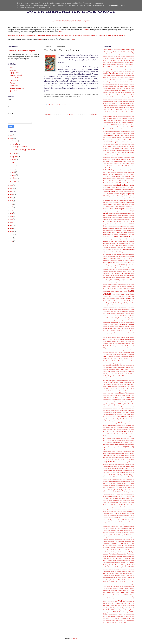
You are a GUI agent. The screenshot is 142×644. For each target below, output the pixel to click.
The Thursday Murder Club (125, 576)
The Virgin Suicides (121, 578)
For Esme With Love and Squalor (117, 200)
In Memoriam (124, 254)
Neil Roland (117, 357)
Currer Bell (120, 155)
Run (124, 419)
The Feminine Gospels (126, 494)
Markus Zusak (107, 331)
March (14, 175)
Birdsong (126, 116)
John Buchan (120, 276)
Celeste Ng (109, 133)
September (15, 157)
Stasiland (107, 445)
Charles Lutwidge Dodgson (127, 136)
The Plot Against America (114, 546)
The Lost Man (124, 522)
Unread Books (14, 78)
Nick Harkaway (113, 361)
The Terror (122, 571)
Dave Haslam (110, 164)
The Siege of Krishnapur (119, 563)
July (13, 163)
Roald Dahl (123, 415)
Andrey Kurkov (117, 91)
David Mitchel (122, 166)
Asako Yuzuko (130, 106)
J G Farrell (117, 258)
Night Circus (115, 363)
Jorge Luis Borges (122, 284)
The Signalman (130, 563)
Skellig (133, 438)
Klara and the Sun (110, 299)
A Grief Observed (124, 52)
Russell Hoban (110, 421)
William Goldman (113, 614)
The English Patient (129, 492)
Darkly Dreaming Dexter (115, 162)
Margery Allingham (108, 327)
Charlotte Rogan (116, 140)
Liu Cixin (110, 309)
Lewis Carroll (131, 305)
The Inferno (129, 511)
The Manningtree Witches (112, 528)
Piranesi (132, 395)
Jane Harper (111, 267)
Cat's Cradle (117, 131)
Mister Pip (127, 344)
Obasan (117, 372)
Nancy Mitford (126, 352)
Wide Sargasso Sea (108, 612)
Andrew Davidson (112, 88)
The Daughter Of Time (120, 483)
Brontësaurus (14, 86)
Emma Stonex (115, 187)
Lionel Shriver (115, 307)
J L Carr (123, 258)
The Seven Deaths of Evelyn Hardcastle (117, 560)
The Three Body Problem (113, 573)
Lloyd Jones (117, 309)
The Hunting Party (111, 511)
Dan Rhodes (111, 157)
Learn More (114, 5)
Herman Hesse (118, 235)
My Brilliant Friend (116, 350)
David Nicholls (107, 168)
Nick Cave (106, 361)
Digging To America (125, 174)
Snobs (120, 440)
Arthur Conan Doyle (120, 103)
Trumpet (132, 593)
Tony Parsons (114, 591)
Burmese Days (125, 123)
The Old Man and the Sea (128, 539)
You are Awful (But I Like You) (124, 621)
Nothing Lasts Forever (109, 372)
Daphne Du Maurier (122, 159)
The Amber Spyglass (117, 466)
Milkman (114, 342)
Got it (123, 5)
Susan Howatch (125, 453)
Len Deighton (106, 305)
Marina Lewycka (130, 327)
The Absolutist (110, 464)
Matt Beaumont (107, 335)
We (131, 603)
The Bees (124, 468)
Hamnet (125, 228)
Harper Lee (111, 233)
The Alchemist (107, 466)
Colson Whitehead (123, 153)
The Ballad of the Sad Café (115, 468)
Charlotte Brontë (116, 138)
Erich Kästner (119, 192)
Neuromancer (124, 357)
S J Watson (131, 421)
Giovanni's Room (130, 215)
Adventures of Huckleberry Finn (125, 71)
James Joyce (114, 265)
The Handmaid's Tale (117, 505)
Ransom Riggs (131, 406)
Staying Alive (122, 445)
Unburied (128, 595)
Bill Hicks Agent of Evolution (115, 116)
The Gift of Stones (107, 498)
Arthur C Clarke (111, 103)
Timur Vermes (106, 586)
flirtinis (87, 30)
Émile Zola (106, 185)
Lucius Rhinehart (107, 318)
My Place (110, 352)
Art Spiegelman (124, 101)
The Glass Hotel (123, 503)
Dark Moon (106, 162)
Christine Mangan (107, 146)
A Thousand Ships (128, 65)
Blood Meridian (113, 118)
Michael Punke (112, 339)
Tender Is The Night (129, 460)
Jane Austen (122, 265)
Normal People (110, 367)
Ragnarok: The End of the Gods (111, 406)
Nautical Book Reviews (17, 88)
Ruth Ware (125, 421)
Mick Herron (120, 339)
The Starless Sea (112, 567)
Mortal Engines (114, 346)
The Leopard (112, 518)
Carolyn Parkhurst (119, 129)
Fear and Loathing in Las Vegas (121, 196)
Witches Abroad (107, 616)
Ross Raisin (114, 419)
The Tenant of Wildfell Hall (127, 569)
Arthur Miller (129, 103)
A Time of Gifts (119, 67)
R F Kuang (121, 404)
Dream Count (106, 181)
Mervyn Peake (107, 337)
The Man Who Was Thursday (118, 526)
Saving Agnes (106, 430)
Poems (104, 400)
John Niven (106, 280)
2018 (12, 201)
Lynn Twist (131, 318)
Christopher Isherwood (128, 146)
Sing (128, 438)
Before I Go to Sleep (125, 110)
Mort (108, 346)
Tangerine (120, 460)
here (40, 39)
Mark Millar (116, 329)
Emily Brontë (113, 185)
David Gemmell (126, 164)
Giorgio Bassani (121, 215)
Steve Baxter (112, 449)
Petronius (116, 393)
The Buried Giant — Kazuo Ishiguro (21, 51)
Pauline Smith (131, 389)
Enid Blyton (131, 190)
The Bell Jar (131, 468)
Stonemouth (108, 451)
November (15, 144)
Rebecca (127, 408)
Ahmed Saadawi (119, 73)
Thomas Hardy (120, 582)
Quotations (13, 91)
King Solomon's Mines (125, 296)
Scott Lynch (113, 430)
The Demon (126, 486)
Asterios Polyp (110, 108)
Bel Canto (119, 112)
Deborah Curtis (130, 170)
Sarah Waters (120, 427)
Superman (113, 453)
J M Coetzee (129, 258)
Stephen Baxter (107, 447)
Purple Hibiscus (130, 402)
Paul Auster (52, 105)
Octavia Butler (123, 372)
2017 (12, 204)
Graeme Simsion (115, 224)
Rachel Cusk (131, 404)
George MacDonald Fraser (121, 211)
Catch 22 (123, 131)
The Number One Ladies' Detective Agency (123, 537)
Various (105, 599)
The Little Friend (127, 520)
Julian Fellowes (131, 288)
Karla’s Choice (123, 291)
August (14, 160)
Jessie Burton (106, 273)
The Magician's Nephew (125, 524)
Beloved (130, 112)
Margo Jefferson (119, 327)
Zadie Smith (113, 623)
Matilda (132, 333)
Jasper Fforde (119, 267)
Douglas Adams (120, 177)
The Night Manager (129, 535)
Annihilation (106, 97)
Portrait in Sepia (121, 400)
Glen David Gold (130, 218)
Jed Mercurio (112, 269)
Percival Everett (114, 391)
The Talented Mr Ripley (112, 569)
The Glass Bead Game (113, 503)
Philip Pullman (125, 393)
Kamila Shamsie (115, 291)
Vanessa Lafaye (130, 597)
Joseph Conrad (131, 284)
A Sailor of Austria (128, 63)
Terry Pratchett (109, 462)
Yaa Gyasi (128, 618)
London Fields (106, 312)
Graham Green (124, 224)
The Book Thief (113, 475)
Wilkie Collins (117, 612)
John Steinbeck (114, 280)
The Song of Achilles (109, 565)
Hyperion (105, 243)
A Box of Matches (107, 50)
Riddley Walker (121, 412)
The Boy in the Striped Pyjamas (126, 475)
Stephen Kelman (117, 447)
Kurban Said (119, 299)
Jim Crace (119, 273)
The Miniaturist (117, 533)
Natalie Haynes (112, 354)
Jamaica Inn (112, 263)
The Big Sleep (106, 471)
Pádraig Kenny (128, 382)
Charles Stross (106, 138)
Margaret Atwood (127, 324)
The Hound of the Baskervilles (121, 507)
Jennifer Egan (112, 271)
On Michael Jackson (122, 376)
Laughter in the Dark (112, 303)
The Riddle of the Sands (123, 556)
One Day (125, 378)
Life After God (107, 307)
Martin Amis (115, 331)
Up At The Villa (113, 597)
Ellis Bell (118, 183)
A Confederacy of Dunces (111, 52)
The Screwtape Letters (122, 558)
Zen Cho (119, 623)
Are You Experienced (129, 99)
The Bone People (115, 473)
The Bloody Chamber (127, 471)
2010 (12, 225)
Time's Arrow (121, 584)
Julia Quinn (116, 288)
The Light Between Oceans (115, 520)
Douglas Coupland (130, 177)
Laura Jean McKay (123, 303)
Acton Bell (113, 71)
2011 (12, 222)
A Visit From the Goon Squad (120, 69)
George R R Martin (114, 213)
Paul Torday (116, 389)
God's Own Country (118, 220)
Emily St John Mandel (126, 185)
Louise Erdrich (107, 316)
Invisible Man (106, 256)
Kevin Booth (125, 294)
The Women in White (116, 580)
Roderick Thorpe (130, 417)
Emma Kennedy (107, 187)
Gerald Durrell (123, 213)
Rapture (105, 408)
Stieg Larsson (119, 449)
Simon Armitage (121, 438)
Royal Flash (120, 419)
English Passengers (123, 190)
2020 (12, 195)
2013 (12, 216)
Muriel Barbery (128, 348)
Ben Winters (113, 114)
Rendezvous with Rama (117, 410)
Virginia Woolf (114, 601)
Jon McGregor (120, 282)
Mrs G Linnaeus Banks (113, 348)
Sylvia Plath (112, 458)
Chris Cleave (114, 144)
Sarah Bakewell (106, 427)
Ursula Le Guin (122, 597)
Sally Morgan (114, 423)
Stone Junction (127, 449)
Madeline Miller (130, 320)
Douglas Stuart (107, 179)
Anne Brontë (117, 95)
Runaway (128, 419)
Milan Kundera (107, 342)
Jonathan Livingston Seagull (110, 284)
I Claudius (127, 243)
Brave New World (112, 121)
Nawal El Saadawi (121, 354)
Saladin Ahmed (107, 423)
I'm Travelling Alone (129, 248)
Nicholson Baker (130, 359)
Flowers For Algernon (122, 198)
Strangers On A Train (129, 451)
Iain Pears (120, 250)
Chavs (125, 140)
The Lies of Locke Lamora (124, 518)
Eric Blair (112, 191)
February (15, 178)
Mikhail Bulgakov (129, 339)
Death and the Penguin (109, 170)
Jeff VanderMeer (126, 269)
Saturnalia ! (132, 427)
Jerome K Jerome (122, 271)
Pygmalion (105, 404)
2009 (12, 229)
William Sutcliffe (130, 614)
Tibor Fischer (106, 584)
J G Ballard (111, 258)
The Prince (111, 548)
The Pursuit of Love (123, 552)
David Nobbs (114, 168)
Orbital (129, 378)
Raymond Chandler (112, 408)
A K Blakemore (111, 54)
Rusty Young (118, 421)
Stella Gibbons (130, 445)
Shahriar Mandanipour (112, 436)
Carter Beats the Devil (108, 131)
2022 (12, 188)
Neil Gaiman (108, 356)
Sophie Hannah (126, 440)
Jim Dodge (125, 273)
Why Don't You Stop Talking (126, 610)
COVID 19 (114, 155)
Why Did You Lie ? (113, 610)
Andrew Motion (130, 88)
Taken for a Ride (119, 458)
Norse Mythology (119, 367)
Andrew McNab (121, 88)
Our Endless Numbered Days (117, 380)
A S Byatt (120, 63)
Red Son (108, 410)
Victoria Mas (121, 599)
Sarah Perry (114, 427)
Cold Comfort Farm (118, 151)
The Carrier (116, 477)
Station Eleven (114, 445)
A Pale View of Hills (121, 58)
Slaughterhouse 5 (107, 440)
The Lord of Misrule (115, 522)
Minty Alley (120, 342)
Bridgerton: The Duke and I (114, 123)
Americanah (114, 84)
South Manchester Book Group (71, 11)
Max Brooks (131, 335)
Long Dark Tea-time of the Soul (119, 312)
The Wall (129, 578)
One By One (119, 378)
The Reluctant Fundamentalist (117, 554)
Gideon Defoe (106, 215)
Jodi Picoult (131, 273)
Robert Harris (120, 417)
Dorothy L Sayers (111, 177)
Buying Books (14, 73)
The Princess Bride (119, 548)
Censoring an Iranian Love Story (121, 133)
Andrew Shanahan (107, 91)
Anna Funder (110, 95)
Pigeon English (117, 395)
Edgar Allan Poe (120, 181)
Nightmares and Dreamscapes (127, 363)
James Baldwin (124, 263)
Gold (108, 222)
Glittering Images (107, 220)
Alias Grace (126, 78)
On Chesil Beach (130, 374)
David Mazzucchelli (112, 166)
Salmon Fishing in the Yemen (110, 425)
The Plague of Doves (123, 543)
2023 (12, 185)
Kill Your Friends (114, 296)
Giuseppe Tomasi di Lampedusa (111, 218)
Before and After (116, 110)
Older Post (94, 114)
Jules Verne (110, 288)
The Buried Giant (108, 477)
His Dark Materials (123, 237)
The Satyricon (111, 558)
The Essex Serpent (107, 494)
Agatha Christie (109, 73)
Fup (120, 207)
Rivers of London (116, 415)
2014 (12, 213)
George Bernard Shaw (108, 211)
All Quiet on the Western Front (115, 82)
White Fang (106, 608)
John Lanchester (121, 278)
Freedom (119, 205)
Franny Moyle (112, 205)
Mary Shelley (113, 333)
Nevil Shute (111, 359)
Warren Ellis (127, 603)
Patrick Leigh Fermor (116, 387)
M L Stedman (107, 320)
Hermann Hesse (127, 235)
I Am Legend (112, 243)
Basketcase (108, 110)
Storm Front (119, 451)
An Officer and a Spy (123, 84)
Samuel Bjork (131, 425)
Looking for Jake (111, 314)
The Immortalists (121, 511)
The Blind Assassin (115, 471)
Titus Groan (116, 586)
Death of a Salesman (121, 170)
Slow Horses (115, 440)
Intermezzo (131, 254)
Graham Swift (111, 226)
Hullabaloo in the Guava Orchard (112, 241)
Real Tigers (121, 408)
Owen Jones (128, 380)
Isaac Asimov (119, 256)
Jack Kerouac (111, 261)
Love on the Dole (130, 316)
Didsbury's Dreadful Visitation (111, 174)
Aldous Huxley (111, 76)
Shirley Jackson (123, 436)
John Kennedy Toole (109, 278)
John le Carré (130, 278)
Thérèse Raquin (107, 582)
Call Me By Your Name (120, 125)
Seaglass (128, 430)
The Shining (131, 560)
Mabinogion (121, 320)
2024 (12, 138)
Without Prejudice (116, 616)
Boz (129, 118)
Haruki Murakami (121, 232)
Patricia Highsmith (129, 385)
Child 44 (131, 140)
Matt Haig (114, 335)
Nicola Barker (131, 361)
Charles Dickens (113, 135)
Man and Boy (124, 322)
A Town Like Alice (129, 67)
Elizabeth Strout (111, 183)
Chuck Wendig (124, 148)
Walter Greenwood (118, 603)
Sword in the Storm (129, 455)
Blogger (75, 639)
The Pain (115, 541)
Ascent (104, 108)
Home (71, 114)
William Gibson (126, 612)
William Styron (121, 614)
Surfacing (118, 453)
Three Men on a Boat (129, 582)
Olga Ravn (109, 374)
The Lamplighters (111, 516)
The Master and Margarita (127, 528)
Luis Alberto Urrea (123, 318)
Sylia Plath (105, 458)
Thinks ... (113, 582)
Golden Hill (113, 222)
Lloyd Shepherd (126, 309)
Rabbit (126, 404)
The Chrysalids (116, 479)
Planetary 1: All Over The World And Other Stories (120, 397)
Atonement (131, 108)
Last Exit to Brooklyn (126, 301)
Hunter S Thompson (129, 241)
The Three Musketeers (126, 573)
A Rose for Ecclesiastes (111, 63)
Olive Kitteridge (116, 374)
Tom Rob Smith (130, 588)
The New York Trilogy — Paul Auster (23, 150)
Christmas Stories (117, 146)
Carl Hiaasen (119, 127)
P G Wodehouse (111, 382)
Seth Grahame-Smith (120, 434)
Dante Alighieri (111, 159)
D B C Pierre (128, 155)
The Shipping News (108, 563)
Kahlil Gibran (106, 291)
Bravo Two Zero (123, 121)
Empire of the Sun (125, 187)
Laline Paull (116, 301)
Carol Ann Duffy (108, 129)
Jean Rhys (126, 267)
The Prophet (114, 552)
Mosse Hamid (121, 346)
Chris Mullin (131, 144)
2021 (12, 191)
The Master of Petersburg (110, 531)
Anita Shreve (121, 93)
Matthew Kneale (121, 335)
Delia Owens (106, 172)
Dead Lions (131, 168)
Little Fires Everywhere (125, 307)
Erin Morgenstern (108, 194)
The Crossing (120, 481)
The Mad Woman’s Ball (112, 524)
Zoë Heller (124, 623)
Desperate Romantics (117, 172)
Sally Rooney (122, 423)
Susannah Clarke (111, 455)
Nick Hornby (122, 361)
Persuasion (128, 391)
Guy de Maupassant (120, 226)
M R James (114, 320)
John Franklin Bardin (129, 276)
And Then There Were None (122, 86)
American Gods (107, 84)
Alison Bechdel (127, 80)
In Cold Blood (116, 254)
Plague (104, 397)
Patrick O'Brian (126, 387)
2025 (12, 135)
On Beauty (123, 374)
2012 (12, 219)
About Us (13, 70)
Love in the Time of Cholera (118, 316)
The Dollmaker (120, 488)
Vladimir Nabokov (126, 601)
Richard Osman (112, 412)
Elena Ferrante (128, 181)
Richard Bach (126, 410)
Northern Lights (129, 367)
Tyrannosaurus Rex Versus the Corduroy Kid (114, 595)
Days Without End (123, 168)
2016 (12, 207)
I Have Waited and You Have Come (124, 245)
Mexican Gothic (116, 337)
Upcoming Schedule (16, 75)
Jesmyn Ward (131, 271)
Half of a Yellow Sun (116, 228)
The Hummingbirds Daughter (119, 509)
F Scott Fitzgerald (108, 196)
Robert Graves (111, 417)
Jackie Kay (125, 260)
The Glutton (131, 503)
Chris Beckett (106, 144)
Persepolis (122, 391)
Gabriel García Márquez (116, 209)
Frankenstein (122, 202)
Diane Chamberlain (129, 172)
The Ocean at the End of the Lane (112, 539)
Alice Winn (120, 80)
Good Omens (120, 222)
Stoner (114, 451)
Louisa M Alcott (130, 314)
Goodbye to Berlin (129, 222)
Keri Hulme (117, 294)
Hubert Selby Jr (129, 239)
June (13, 166)
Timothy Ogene (130, 584)
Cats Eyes (128, 131)
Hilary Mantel (111, 237)
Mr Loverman (129, 346)
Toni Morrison (106, 591)
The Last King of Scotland (123, 516)
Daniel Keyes (127, 157)
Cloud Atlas (109, 151)
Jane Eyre (129, 265)
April (14, 172)
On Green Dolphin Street (109, 376)
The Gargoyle (122, 496)
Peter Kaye (110, 393)
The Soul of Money (121, 565)
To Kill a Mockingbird (126, 586)
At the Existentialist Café (121, 108)
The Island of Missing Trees (121, 513)
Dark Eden (132, 159)
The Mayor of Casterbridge (124, 531)
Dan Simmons (119, 157)
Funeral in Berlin (114, 207)
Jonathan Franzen (130, 282)
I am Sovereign (120, 243)
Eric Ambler (106, 192)
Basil (104, 110)
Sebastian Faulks (123, 432)
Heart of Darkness (108, 235)
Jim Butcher (113, 273)
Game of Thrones (129, 209)
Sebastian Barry (112, 432)
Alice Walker (113, 80)
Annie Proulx (131, 95)
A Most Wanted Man (127, 56)
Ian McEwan (128, 250)
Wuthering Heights (119, 618)
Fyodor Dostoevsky (126, 207)
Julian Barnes (123, 288)
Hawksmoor (131, 233)
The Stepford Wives (123, 567)
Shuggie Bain (131, 436)
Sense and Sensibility (108, 434)
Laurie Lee (131, 303)
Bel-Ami (125, 112)
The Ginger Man (117, 498)
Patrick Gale (106, 387)
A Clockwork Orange (128, 50)
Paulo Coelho (106, 391)
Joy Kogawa (123, 286)
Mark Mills (123, 329)
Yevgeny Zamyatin (110, 621)
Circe (129, 148)
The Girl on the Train (127, 498)
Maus (127, 335)
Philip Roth (109, 395)
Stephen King (129, 447)
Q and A (111, 404)
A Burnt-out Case (117, 50)
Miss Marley (128, 342)
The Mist (124, 533)
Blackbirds (105, 118)
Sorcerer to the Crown (112, 443)
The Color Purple (112, 481)
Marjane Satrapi (107, 329)
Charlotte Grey (125, 138)
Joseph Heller (106, 286)
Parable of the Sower (111, 385)
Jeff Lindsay (119, 269)
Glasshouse (122, 218)
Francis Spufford (113, 202)
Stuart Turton (106, 453)
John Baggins (106, 276)
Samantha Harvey (123, 425)
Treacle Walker (116, 593)
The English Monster (118, 492)
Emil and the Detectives (128, 183)
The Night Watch (107, 537)
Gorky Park (106, 224)
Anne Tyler (124, 95)
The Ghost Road (130, 496)
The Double (128, 488)
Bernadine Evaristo (127, 114)
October (15, 154)
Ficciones (132, 196)
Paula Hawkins (123, 389)
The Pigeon (121, 541)
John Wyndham (107, 282)
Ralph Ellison (123, 406)
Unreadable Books (15, 80)
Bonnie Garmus (123, 118)
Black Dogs (131, 116)
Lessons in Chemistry (122, 305)
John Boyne (113, 276)
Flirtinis (12, 83)
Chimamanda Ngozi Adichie (114, 142)
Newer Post (48, 114)
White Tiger (113, 608)
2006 (12, 238)
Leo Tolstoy (113, 305)
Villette (108, 601)
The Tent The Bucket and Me (111, 571)
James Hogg (106, 265)
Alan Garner (127, 73)
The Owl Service (107, 541)
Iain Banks (106, 250)
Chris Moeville (123, 144)
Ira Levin (113, 256)
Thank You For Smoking (122, 462)
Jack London (118, 261)
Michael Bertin (125, 337)
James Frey (131, 263)
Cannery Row (111, 127)
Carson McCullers (130, 129)
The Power (124, 546)
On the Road (131, 376)
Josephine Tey (115, 286)
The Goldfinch (107, 505)
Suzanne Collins (120, 455)
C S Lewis (110, 125)
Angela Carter (126, 91)
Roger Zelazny (106, 419)
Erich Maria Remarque (129, 192)
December (15, 141)
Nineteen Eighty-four (116, 365)
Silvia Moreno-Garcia (109, 438)
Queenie (116, 404)
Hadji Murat (106, 228)
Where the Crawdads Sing (128, 606)
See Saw (132, 432)
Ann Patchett (128, 93)
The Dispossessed (111, 488)
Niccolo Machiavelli (120, 359)
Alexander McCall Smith (122, 76)
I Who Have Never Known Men (115, 248)
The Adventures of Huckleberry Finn (124, 464)
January (14, 181)
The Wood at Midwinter (128, 580)
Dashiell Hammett (127, 162)
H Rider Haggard (130, 226)
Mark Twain (131, 329)
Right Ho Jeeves (130, 412)
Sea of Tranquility (121, 430)
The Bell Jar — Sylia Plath (19, 147)
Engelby (116, 190)
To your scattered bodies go (118, 588)
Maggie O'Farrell (107, 322)
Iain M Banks (113, 250)
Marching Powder (113, 324)
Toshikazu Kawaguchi (123, 591)
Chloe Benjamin (130, 142)
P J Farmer (120, 382)
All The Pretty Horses (129, 82)
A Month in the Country (113, 56)
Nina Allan (106, 365)
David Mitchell (130, 166)
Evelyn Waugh (130, 194)
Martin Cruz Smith (124, 331)
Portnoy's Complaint (112, 400)
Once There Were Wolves (109, 378)
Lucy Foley (115, 318)
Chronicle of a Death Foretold (111, 148)
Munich (122, 348)
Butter (131, 123)
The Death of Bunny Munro (116, 486)
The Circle (123, 479)
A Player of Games (111, 60)
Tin (111, 586)
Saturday (126, 427)
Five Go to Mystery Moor (110, 198)
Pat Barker (120, 385)
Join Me (114, 282)
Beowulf (119, 114)
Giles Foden (113, 215)
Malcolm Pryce (116, 322)
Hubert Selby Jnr (118, 239)
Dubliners (113, 181)
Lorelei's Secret (120, 314)
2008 (12, 232)
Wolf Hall (123, 616)
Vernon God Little (112, 599)
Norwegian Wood (107, 370)
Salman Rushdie (130, 423)
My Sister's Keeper (117, 352)
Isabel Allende (127, 256)
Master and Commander (123, 333)
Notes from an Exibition (118, 370)
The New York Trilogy (63, 105)
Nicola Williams (107, 363)
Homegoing (109, 239)
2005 (12, 241)
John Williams (131, 280)
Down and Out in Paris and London (120, 179)
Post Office (129, 400)
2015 (12, 210)
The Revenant (113, 556)
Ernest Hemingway (120, 194)
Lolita (133, 309)
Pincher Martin (126, 395)
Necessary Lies (130, 354)
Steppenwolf (106, 449)
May (13, 169)
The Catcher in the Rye (126, 477)
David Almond (118, 164)
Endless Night (110, 190)
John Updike (123, 280)
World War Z (109, 618)
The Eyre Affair (116, 494)
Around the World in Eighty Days (111, 101)
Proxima (122, 402)
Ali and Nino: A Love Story (115, 78)
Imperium (108, 254)
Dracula (132, 179)
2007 (12, 235)
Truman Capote (125, 593)
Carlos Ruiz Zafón (129, 127)
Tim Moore (114, 584)
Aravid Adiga (119, 99)
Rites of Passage (107, 415)
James (118, 263)
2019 (12, 198)
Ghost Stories (131, 213)
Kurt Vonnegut (127, 299)
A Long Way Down (121, 54)
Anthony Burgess (116, 97)
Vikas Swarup (128, 599)
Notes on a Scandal (129, 370)
